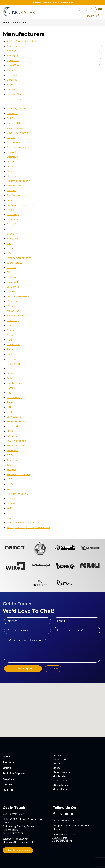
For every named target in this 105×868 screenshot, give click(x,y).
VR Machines (61, 785)
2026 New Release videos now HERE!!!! (53, 3)
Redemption (60, 759)
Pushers (57, 764)
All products (60, 789)
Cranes (57, 755)
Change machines (64, 772)
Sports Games (61, 781)
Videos (57, 768)
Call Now (49, 669)
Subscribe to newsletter (18, 850)
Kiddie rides (60, 776)
